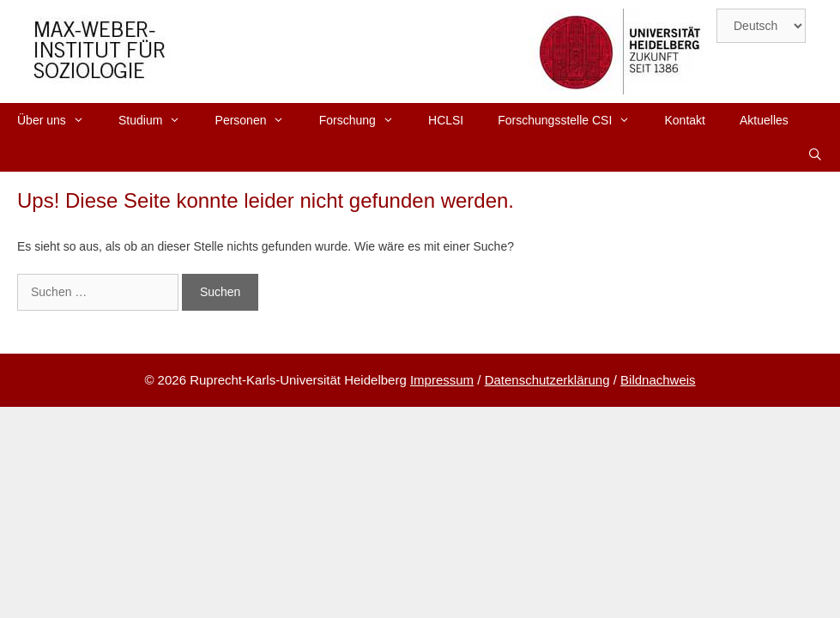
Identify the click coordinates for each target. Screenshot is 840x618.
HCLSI (446, 120)
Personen (259, 120)
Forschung (365, 120)
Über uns (59, 120)
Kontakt (685, 120)
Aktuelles (764, 120)
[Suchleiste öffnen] (815, 154)
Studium (158, 120)
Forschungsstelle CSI (572, 120)
